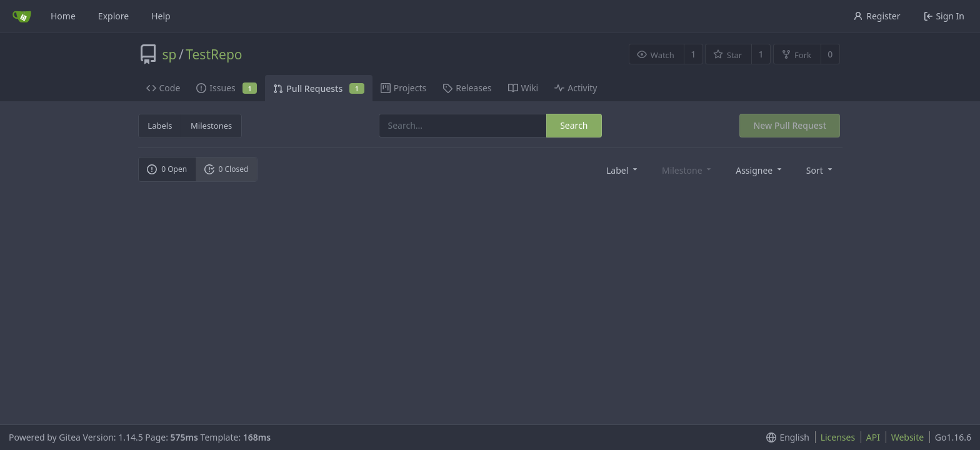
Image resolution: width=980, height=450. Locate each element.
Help (161, 16)
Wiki (523, 88)
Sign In (944, 16)
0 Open (167, 169)
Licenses (838, 437)
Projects (403, 88)
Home (63, 16)
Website (908, 437)
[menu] (623, 170)
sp (170, 54)
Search (574, 125)
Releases (467, 88)
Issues (227, 88)
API (873, 437)
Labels (160, 126)
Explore (113, 16)
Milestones (211, 126)
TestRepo (214, 54)
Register (877, 16)
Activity (576, 88)
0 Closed (227, 169)
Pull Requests (318, 88)
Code (163, 88)
